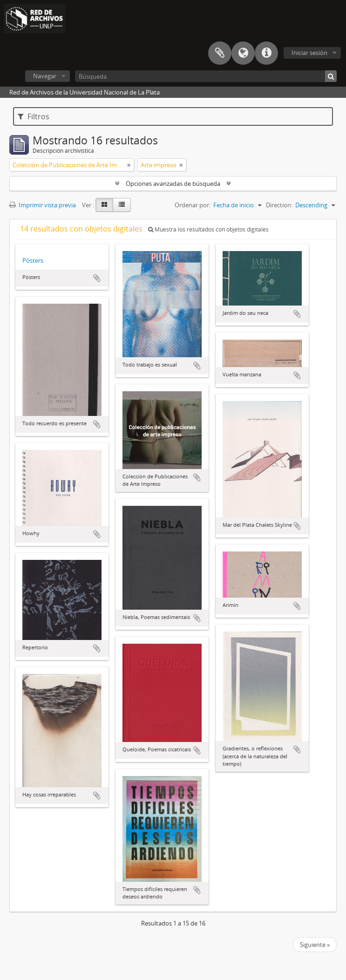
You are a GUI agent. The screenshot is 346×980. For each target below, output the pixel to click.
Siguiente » (315, 945)
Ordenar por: (193, 205)
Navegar (45, 76)
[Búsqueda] (206, 76)
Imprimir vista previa (43, 205)
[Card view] (104, 205)
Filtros (34, 116)
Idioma (243, 53)
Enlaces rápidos (266, 53)
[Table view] (122, 205)
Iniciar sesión (309, 53)
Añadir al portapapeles (97, 278)
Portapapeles (220, 53)
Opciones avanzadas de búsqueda (173, 184)
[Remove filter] (129, 165)
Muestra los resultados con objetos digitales (208, 229)
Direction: (279, 205)
